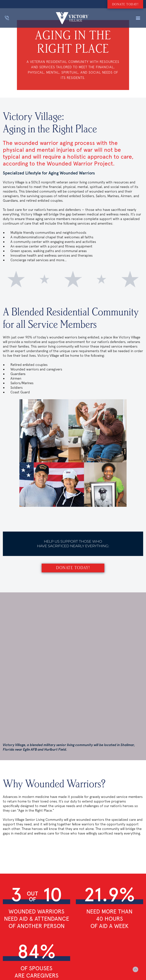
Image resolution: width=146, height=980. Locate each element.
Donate (8, 890)
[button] (138, 18)
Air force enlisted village (63, 889)
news (6, 908)
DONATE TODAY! (125, 4)
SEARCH (8, 884)
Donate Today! (73, 568)
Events (7, 902)
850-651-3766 (66, 944)
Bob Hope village (56, 895)
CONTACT (8, 896)
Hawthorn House (56, 901)
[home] (72, 18)
